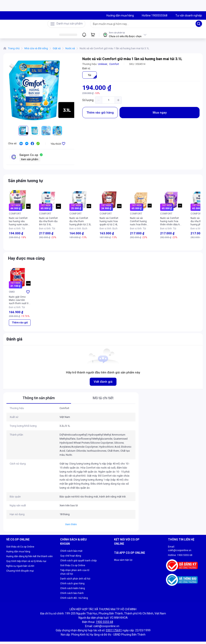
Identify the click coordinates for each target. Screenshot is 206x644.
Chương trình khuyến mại (20, 573)
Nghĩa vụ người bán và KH (20, 568)
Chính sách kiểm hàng (73, 591)
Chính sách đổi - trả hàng (74, 600)
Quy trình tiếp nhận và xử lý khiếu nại (26, 564)
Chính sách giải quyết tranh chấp (78, 563)
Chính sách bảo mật (71, 553)
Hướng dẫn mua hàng (18, 554)
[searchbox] (143, 25)
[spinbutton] (108, 103)
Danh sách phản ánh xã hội (75, 581)
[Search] (199, 25)
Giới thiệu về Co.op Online (20, 549)
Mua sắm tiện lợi (123, 569)
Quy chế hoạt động (71, 558)
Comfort (114, 66)
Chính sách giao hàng (72, 586)
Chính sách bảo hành (72, 596)
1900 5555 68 (185, 558)
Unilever (103, 66)
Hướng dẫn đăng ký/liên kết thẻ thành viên (29, 559)
